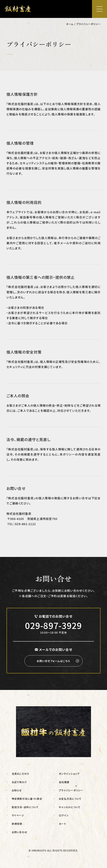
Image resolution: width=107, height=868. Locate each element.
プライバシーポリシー (71, 790)
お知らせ (17, 790)
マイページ (18, 815)
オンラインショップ (69, 774)
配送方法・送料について (25, 807)
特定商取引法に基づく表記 (27, 799)
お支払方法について (70, 799)
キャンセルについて (70, 807)
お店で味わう (19, 782)
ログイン (64, 815)
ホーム (70, 24)
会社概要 (64, 782)
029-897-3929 (53, 625)
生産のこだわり (21, 774)
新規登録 (17, 824)
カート (62, 824)
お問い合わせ (19, 832)
